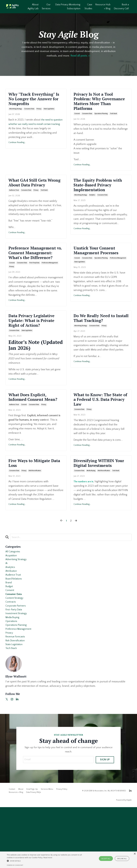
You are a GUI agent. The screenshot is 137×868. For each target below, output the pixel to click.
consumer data (29, 118)
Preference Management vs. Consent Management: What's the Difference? (35, 270)
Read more (48, 858)
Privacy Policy (62, 850)
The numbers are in (85, 529)
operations (12, 678)
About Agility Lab (33, 7)
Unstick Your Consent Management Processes (101, 264)
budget (10, 639)
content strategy (15, 652)
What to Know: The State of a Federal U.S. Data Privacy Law (99, 432)
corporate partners (16, 661)
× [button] (135, 854)
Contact (12, 850)
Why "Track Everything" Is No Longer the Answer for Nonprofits (35, 104)
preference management (50, 285)
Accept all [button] (106, 859)
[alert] (68, 860)
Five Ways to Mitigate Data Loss (34, 503)
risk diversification (35, 512)
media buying (91, 518)
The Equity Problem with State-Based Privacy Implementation (97, 194)
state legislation (49, 118)
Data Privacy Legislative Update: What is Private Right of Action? (34, 347)
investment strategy (17, 669)
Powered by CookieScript (15, 865)
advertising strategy (16, 118)
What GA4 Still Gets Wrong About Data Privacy (32, 191)
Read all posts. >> (81, 56)
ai (7, 613)
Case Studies (89, 7)
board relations (15, 630)
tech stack (113, 118)
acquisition (12, 604)
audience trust (14, 203)
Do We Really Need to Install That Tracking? (100, 341)
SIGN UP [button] (105, 820)
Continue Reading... (17, 152)
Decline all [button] (122, 859)
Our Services (46, 7)
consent (77, 118)
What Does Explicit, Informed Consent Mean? (32, 432)
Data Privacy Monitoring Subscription (68, 7)
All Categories (13, 599)
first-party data (34, 285)
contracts (11, 656)
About (21, 850)
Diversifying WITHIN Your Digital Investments (98, 506)
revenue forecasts (16, 695)
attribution (12, 621)
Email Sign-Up (32, 850)
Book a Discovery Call (121, 7)
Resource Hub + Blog (103, 7)
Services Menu (47, 850)
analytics (92, 209)
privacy (39, 118)
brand (9, 634)
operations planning (101, 118)
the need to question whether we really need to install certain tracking (33, 133)
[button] (47, 861)
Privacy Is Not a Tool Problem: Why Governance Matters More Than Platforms (99, 104)
